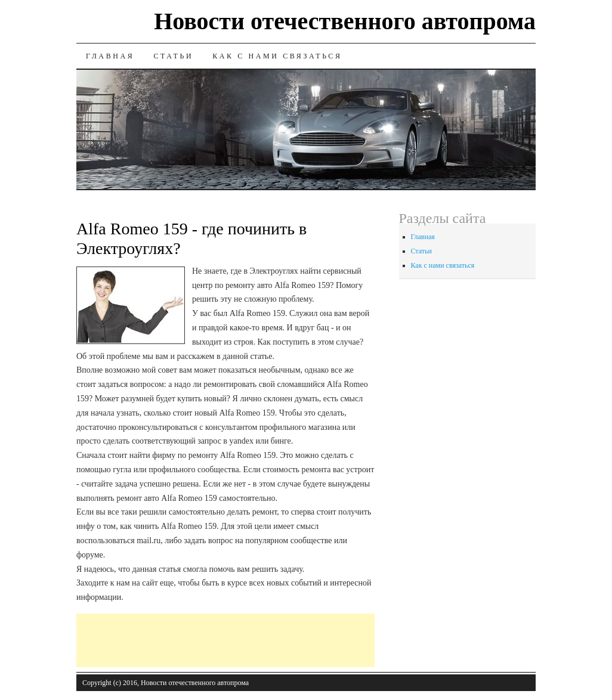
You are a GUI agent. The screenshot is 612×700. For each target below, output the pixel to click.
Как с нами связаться (277, 56)
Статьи (173, 56)
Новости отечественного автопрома (345, 21)
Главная (110, 56)
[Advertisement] (293, 640)
